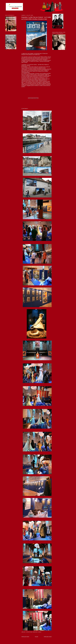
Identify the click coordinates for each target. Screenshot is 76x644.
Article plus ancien (48, 637)
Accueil (36, 637)
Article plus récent (25, 637)
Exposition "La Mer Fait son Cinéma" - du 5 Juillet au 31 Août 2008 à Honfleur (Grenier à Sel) (36, 18)
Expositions (29, 632)
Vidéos (40, 632)
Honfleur (35, 632)
